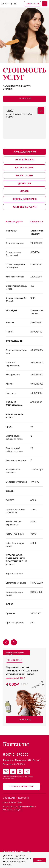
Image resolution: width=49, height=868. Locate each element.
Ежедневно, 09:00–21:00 (14, 764)
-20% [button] (10, 111)
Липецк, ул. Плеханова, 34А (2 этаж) (22, 760)
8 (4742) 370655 (16, 754)
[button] (45, 4)
